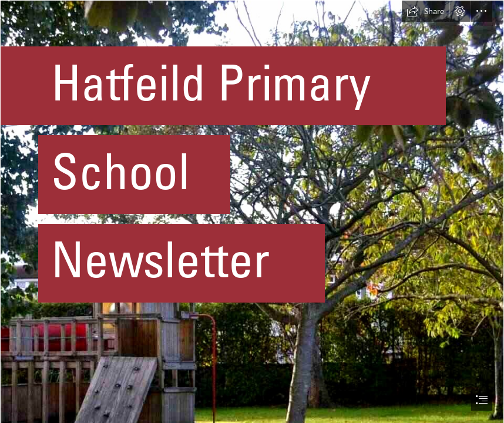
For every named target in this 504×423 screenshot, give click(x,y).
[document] (252, 211)
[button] (425, 11)
